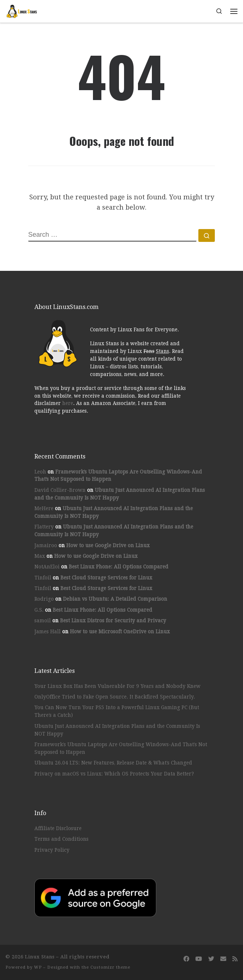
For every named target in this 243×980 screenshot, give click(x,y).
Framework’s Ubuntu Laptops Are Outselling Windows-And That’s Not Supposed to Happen (121, 748)
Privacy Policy (52, 850)
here (68, 403)
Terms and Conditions (61, 839)
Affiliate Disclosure (58, 828)
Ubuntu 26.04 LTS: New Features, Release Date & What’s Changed (113, 763)
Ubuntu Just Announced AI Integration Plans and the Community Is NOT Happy (117, 730)
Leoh (40, 472)
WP (38, 967)
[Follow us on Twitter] (211, 959)
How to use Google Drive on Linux (108, 545)
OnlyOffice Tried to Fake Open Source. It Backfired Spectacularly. (115, 697)
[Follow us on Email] (223, 959)
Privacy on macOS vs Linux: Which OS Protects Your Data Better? (114, 774)
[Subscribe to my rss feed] (235, 959)
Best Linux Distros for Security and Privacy (113, 620)
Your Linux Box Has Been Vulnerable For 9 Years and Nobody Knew (117, 686)
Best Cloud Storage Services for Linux (106, 578)
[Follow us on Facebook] (186, 959)
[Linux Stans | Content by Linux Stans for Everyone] (22, 10)
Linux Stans (40, 957)
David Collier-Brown (60, 490)
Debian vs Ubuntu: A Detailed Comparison (115, 599)
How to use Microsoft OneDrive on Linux (120, 631)
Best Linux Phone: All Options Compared (119, 567)
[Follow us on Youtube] (199, 959)
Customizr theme (110, 967)
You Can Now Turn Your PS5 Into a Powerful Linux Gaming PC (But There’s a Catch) (117, 711)
